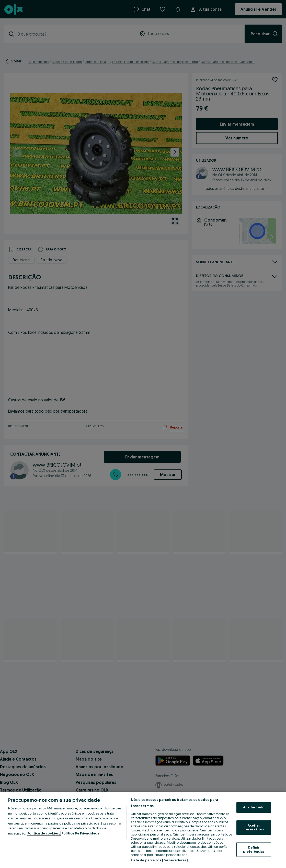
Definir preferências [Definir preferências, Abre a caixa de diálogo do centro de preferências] (254, 849)
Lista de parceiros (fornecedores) (159, 860)
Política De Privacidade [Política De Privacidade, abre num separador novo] (81, 833)
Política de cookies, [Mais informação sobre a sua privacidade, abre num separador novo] (44, 833)
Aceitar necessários (254, 827)
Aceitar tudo (254, 807)
